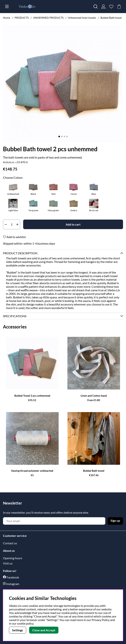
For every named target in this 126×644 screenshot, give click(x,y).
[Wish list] (111, 7)
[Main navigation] (7, 7)
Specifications (15, 316)
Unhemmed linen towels (82, 18)
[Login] (103, 7)
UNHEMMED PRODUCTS (49, 18)
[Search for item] (96, 7)
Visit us (8, 563)
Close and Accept (44, 630)
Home (7, 18)
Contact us (10, 543)
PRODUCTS (22, 18)
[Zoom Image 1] (63, 84)
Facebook (13, 577)
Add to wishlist (14, 237)
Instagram (13, 584)
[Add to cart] (73, 224)
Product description (20, 253)
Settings (18, 630)
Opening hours (13, 558)
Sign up (115, 520)
